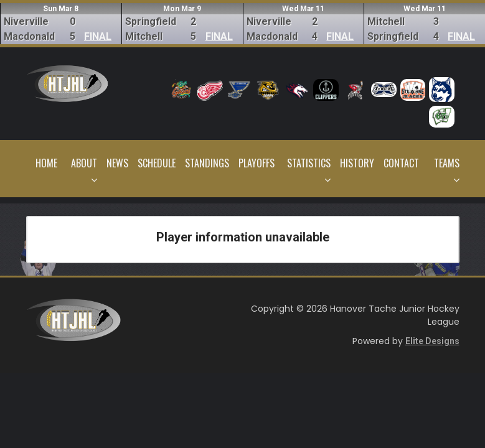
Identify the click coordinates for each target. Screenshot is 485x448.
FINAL (98, 36)
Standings (207, 163)
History (357, 163)
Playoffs (257, 163)
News (117, 163)
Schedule (157, 163)
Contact (401, 163)
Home (46, 163)
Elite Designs (432, 341)
